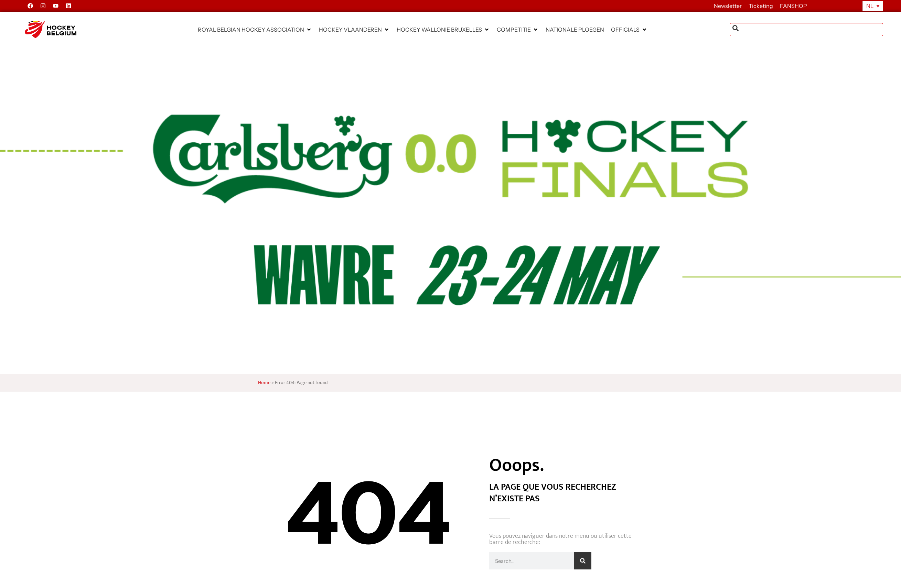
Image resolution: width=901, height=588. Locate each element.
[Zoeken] (583, 561)
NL (870, 6)
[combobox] (806, 30)
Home (264, 383)
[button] (255, 30)
